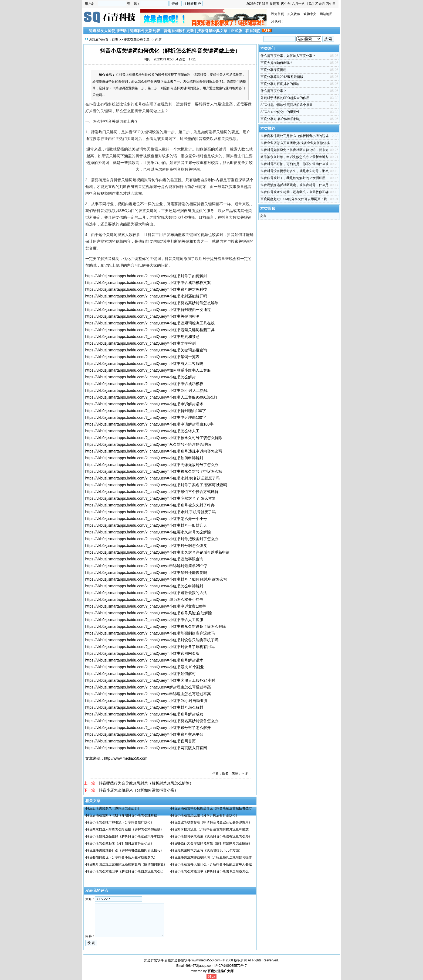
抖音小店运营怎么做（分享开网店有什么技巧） (205, 815)
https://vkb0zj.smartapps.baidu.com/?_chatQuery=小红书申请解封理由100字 (149, 424)
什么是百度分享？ (273, 91)
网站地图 (326, 14)
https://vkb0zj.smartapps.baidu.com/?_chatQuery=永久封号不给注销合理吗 (148, 444)
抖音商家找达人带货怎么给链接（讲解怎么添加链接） (125, 829)
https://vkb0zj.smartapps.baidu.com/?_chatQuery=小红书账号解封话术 (144, 660)
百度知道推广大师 (221, 971)
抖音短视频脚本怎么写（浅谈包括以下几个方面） (207, 850)
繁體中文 (310, 14)
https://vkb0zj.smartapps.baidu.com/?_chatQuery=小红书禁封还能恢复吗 (146, 573)
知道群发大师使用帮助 (108, 31)
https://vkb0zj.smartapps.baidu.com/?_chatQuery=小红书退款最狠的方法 (146, 593)
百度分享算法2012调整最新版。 (284, 77)
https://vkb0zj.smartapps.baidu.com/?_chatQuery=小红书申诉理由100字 (146, 417)
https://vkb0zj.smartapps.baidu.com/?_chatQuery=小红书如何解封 (141, 674)
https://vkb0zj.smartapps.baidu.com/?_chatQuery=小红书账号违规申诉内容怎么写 (154, 451)
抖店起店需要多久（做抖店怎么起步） (113, 808)
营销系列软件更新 (179, 31)
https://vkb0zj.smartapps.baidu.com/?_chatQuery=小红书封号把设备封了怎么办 (152, 539)
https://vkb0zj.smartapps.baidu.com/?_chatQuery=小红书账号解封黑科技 (146, 289)
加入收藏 (294, 14)
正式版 (236, 31)
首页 (115, 40)
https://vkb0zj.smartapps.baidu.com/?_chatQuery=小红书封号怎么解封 (144, 707)
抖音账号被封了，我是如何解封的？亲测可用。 (295, 178)
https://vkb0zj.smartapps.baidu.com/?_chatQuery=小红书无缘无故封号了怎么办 (152, 465)
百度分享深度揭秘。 (275, 70)
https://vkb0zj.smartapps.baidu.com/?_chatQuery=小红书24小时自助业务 (146, 701)
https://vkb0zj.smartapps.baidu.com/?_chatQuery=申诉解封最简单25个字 (146, 566)
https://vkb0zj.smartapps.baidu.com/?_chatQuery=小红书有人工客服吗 (144, 364)
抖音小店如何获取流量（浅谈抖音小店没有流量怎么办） (211, 836)
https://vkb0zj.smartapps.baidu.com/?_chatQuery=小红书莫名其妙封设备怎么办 (152, 721)
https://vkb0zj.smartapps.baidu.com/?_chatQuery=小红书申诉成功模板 (144, 384)
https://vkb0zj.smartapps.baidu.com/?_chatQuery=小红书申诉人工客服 (144, 620)
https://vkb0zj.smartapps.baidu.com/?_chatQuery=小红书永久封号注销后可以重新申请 (158, 552)
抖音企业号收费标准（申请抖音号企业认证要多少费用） (211, 822)
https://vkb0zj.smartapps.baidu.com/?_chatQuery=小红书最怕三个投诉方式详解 (152, 492)
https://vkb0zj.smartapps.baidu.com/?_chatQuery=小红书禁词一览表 (143, 357)
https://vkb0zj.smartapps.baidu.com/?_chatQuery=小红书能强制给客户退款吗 (150, 633)
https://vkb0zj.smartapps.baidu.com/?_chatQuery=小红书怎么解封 (141, 377)
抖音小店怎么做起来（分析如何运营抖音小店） (138, 790)
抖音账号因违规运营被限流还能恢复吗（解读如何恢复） (126, 864)
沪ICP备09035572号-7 (231, 966)
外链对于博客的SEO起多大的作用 (285, 98)
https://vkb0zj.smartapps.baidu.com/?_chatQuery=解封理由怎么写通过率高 (148, 687)
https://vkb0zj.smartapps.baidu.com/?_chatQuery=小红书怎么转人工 (143, 431)
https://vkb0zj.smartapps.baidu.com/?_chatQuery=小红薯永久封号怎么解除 (148, 532)
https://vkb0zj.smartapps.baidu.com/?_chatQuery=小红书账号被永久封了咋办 (150, 505)
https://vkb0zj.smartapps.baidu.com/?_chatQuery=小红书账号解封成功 (144, 714)
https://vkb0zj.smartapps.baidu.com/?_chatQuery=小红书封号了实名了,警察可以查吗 (156, 485)
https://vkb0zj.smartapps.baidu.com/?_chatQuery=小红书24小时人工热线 (146, 390)
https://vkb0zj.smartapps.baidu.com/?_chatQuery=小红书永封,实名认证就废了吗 (153, 478)
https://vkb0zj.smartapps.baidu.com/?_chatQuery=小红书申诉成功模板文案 (148, 283)
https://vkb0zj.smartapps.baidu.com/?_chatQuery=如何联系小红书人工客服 (148, 370)
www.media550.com (206, 960)
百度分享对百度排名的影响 (280, 84)
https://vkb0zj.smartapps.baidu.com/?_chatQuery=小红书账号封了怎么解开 (148, 728)
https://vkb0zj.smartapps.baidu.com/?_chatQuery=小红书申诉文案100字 (146, 606)
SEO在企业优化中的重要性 (280, 112)
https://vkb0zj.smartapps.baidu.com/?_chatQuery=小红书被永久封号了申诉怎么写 (154, 471)
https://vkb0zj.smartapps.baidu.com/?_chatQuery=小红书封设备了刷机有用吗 (150, 647)
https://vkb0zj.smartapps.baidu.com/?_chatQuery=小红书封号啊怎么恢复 (146, 546)
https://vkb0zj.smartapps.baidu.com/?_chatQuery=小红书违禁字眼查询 (144, 559)
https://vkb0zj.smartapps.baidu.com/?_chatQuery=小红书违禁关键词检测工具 (150, 330)
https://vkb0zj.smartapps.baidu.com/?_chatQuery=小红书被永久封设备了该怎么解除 (156, 626)
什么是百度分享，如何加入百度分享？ (288, 56)
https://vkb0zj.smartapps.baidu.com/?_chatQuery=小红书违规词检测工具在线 (150, 323)
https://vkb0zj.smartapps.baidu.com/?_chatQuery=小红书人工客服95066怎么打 (152, 397)
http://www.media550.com (126, 758)
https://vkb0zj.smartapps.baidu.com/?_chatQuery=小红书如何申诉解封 (144, 458)
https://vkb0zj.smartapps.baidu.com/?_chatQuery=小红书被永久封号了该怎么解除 (154, 438)
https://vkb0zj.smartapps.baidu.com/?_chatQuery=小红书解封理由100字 (146, 411)
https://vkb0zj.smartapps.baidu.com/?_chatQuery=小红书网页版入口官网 (146, 748)
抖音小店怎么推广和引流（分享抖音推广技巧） (120, 822)
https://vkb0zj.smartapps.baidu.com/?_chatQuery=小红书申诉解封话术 (144, 404)
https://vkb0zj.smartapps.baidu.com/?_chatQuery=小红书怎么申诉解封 (144, 586)
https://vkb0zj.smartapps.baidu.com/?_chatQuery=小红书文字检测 (141, 343)
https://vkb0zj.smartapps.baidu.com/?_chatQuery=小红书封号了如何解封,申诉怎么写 (156, 579)
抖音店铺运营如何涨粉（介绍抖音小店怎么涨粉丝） (123, 815)
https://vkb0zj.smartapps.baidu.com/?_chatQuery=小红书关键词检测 (143, 316)
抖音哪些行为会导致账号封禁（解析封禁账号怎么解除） (146, 783)
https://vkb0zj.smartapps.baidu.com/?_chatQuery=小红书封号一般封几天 (146, 525)
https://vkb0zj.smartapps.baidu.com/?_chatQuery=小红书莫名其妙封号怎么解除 (152, 303)
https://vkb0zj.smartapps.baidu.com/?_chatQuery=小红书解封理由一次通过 (148, 310)
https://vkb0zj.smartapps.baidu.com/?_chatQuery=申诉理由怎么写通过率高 (148, 694)
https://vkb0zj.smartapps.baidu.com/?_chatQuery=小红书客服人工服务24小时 (150, 680)
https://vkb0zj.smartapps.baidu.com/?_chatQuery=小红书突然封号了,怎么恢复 (151, 498)
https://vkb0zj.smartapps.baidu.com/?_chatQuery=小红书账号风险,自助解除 (149, 613)
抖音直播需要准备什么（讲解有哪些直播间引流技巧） (125, 850)
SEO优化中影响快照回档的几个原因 (287, 105)
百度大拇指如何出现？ (277, 63)
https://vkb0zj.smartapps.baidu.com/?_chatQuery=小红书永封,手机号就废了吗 (151, 512)
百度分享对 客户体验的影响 (280, 119)
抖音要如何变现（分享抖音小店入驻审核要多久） (121, 857)
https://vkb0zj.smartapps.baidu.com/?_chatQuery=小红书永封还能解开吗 (146, 296)
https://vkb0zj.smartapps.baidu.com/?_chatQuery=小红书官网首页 (141, 741)
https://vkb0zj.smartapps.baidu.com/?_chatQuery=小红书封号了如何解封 (146, 276)
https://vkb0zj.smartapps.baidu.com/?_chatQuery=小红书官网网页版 (143, 653)
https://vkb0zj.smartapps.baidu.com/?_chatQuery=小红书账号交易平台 (144, 734)
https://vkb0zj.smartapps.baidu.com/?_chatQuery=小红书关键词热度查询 (146, 350)
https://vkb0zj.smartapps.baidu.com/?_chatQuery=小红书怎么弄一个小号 (146, 519)
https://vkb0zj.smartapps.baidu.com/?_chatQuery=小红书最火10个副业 (145, 667)
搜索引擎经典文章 (212, 31)
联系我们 (253, 31)
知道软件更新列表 (145, 31)
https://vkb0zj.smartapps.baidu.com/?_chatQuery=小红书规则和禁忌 (143, 337)
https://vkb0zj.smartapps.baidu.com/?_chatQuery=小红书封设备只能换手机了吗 (152, 640)
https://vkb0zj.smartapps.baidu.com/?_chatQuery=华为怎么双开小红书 (144, 599)
